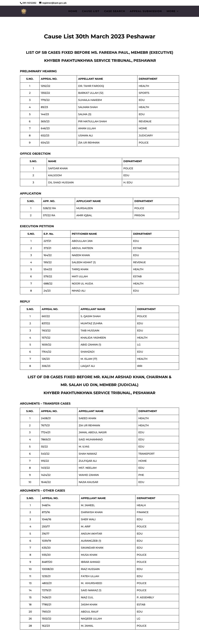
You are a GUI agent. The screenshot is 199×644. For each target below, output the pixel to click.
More (171, 11)
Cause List (91, 11)
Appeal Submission (146, 11)
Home (73, 11)
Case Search (115, 11)
